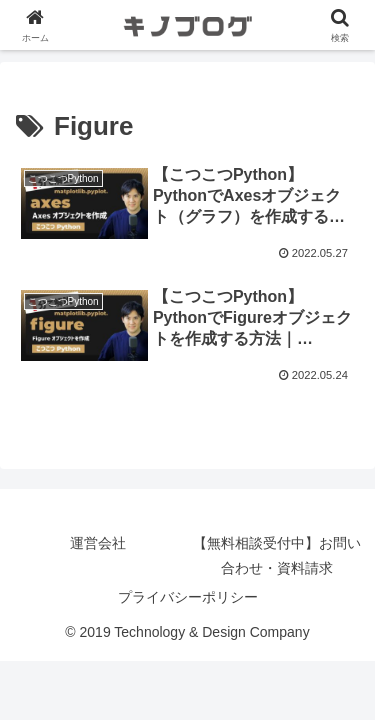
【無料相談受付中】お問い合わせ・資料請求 (277, 555)
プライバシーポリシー (188, 597)
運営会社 (98, 543)
